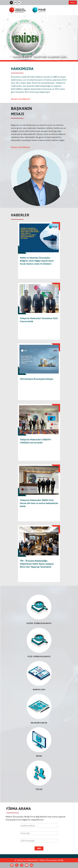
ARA (39, 848)
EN (15, 3)
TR (11, 3)
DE (19, 3)
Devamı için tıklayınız (20, 99)
